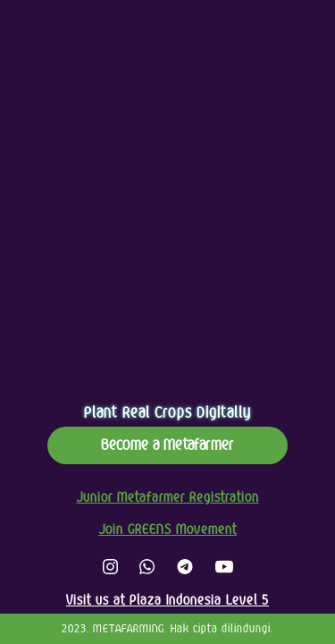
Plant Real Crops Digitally (167, 413)
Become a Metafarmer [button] (167, 445)
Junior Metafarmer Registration (168, 497)
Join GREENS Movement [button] (168, 530)
